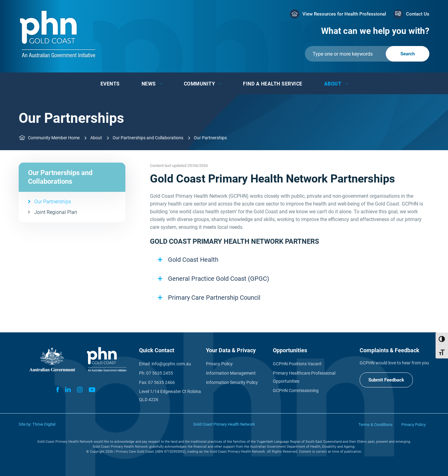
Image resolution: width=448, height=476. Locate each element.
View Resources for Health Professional (344, 14)
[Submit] (367, 54)
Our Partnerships (53, 202)
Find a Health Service (273, 84)
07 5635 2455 (160, 373)
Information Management (231, 373)
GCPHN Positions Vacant (297, 364)
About (333, 84)
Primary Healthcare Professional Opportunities (304, 377)
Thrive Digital (44, 424)
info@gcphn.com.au (171, 364)
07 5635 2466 (161, 382)
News (149, 84)
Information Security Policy (232, 382)
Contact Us (418, 14)
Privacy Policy (219, 364)
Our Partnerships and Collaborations (148, 138)
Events (110, 84)
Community (200, 84)
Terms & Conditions (376, 425)
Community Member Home (54, 138)
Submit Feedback (386, 380)
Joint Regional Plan (56, 212)
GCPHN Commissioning (296, 391)
